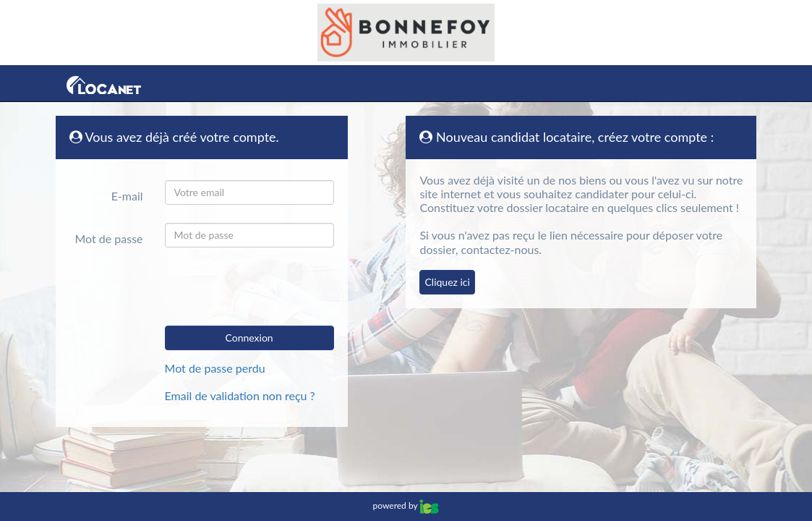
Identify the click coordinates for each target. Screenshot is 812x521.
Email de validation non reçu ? (240, 395)
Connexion (249, 338)
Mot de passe (108, 238)
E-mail (127, 196)
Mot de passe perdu (215, 368)
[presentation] (268, 287)
